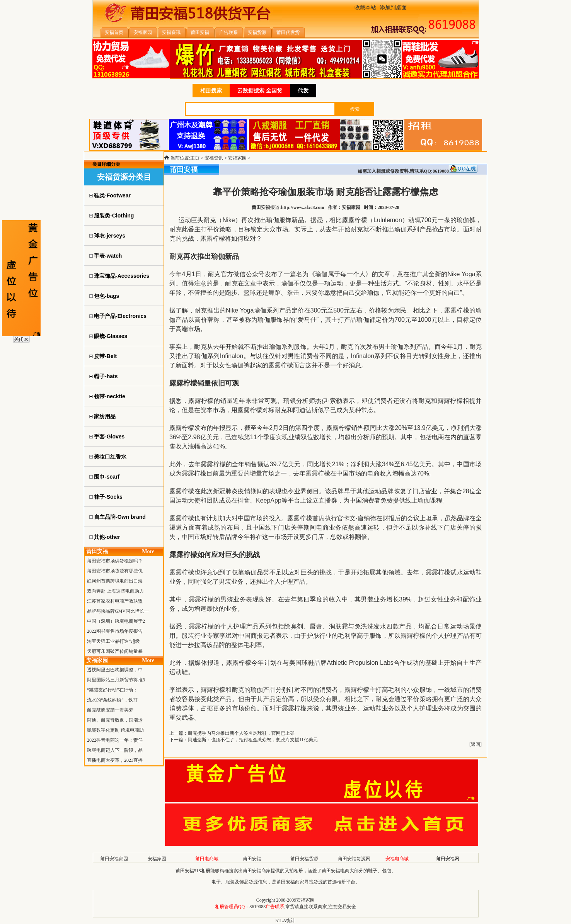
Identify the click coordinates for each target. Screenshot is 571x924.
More (148, 551)
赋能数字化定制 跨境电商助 (115, 730)
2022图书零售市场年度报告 (115, 631)
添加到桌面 (393, 8)
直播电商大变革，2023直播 (115, 760)
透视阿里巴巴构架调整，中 (115, 670)
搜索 (355, 109)
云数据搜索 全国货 (260, 91)
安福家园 (237, 158)
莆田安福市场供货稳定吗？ (115, 561)
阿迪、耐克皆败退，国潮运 (115, 720)
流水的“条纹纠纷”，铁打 (112, 700)
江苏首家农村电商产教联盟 (115, 601)
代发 (303, 91)
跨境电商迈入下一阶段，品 (115, 750)
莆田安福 (252, 859)
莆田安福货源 (304, 859)
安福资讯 (214, 158)
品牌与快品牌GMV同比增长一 (118, 611)
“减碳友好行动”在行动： (112, 690)
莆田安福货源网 (354, 859)
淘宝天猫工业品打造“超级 (113, 641)
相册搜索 (211, 91)
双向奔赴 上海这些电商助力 (115, 591)
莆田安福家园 (114, 859)
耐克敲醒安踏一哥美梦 (110, 710)
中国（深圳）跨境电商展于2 (116, 621)
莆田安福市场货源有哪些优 (115, 571)
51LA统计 (286, 921)
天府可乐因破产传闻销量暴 (115, 651)
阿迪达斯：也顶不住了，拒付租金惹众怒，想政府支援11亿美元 (253, 740)
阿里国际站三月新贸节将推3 (116, 680)
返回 (476, 744)
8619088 (257, 907)
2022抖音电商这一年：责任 (115, 740)
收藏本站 (365, 8)
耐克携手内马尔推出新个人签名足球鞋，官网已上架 (241, 733)
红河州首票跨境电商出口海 (115, 581)
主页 (195, 158)
